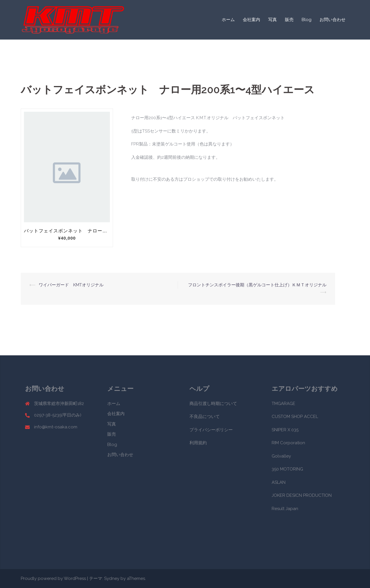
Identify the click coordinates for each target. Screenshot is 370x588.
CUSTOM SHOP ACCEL (295, 417)
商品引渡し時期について (213, 404)
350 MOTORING (287, 469)
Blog (307, 20)
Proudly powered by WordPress (53, 578)
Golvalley (281, 456)
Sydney (112, 578)
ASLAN (279, 482)
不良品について (205, 417)
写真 (273, 20)
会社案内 (251, 20)
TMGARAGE (283, 404)
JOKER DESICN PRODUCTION (302, 495)
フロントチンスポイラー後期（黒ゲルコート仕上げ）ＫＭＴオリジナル (259, 285)
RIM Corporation (288, 443)
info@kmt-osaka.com (56, 427)
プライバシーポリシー (211, 430)
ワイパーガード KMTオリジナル (71, 285)
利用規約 (198, 443)
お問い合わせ (333, 20)
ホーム (228, 20)
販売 (289, 20)
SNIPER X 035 (285, 430)
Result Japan (285, 509)
